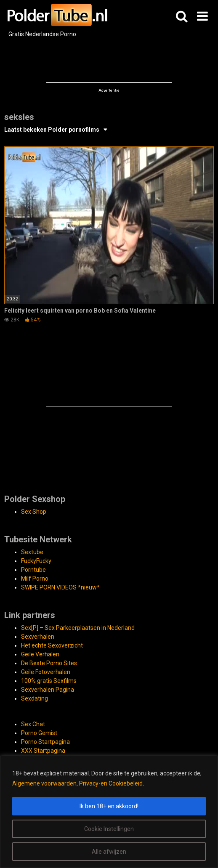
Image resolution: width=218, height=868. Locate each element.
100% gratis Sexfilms (49, 681)
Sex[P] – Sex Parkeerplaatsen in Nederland (78, 628)
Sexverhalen (38, 637)
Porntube (33, 570)
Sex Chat (33, 724)
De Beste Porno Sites (49, 663)
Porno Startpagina (45, 742)
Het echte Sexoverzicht (52, 645)
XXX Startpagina (43, 751)
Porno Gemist (39, 733)
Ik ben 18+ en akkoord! (109, 806)
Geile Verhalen (40, 654)
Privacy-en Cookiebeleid (111, 783)
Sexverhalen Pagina (48, 690)
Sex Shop (34, 512)
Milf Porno (35, 579)
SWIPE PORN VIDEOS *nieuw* (60, 587)
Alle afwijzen (109, 852)
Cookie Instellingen (109, 829)
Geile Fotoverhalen (46, 672)
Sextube (32, 552)
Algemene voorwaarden (44, 783)
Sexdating (35, 698)
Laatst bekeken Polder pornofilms (52, 130)
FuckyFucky (36, 561)
